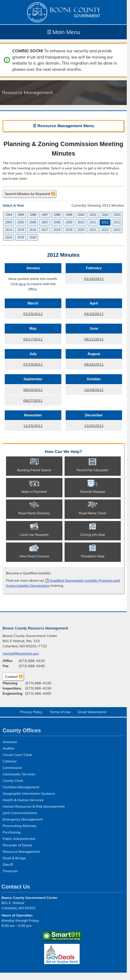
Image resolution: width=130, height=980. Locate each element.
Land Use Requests (34, 535)
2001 (93, 215)
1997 (45, 215)
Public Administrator (19, 839)
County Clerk (13, 781)
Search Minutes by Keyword (27, 194)
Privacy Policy (31, 712)
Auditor (9, 748)
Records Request (93, 492)
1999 (69, 215)
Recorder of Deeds (17, 845)
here (22, 284)
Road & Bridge (14, 858)
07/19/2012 (24, 366)
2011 (93, 222)
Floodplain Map (93, 556)
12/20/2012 (85, 427)
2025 (21, 237)
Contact (10, 677)
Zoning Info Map (93, 535)
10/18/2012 (85, 391)
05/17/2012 (24, 340)
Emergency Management (23, 819)
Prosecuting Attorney (20, 826)
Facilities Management (21, 787)
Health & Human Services (23, 800)
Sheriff (8, 864)
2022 (105, 230)
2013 (117, 222)
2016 (33, 230)
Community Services (19, 774)
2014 (9, 230)
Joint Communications (20, 813)
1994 (9, 215)
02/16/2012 (85, 280)
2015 (21, 230)
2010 (81, 222)
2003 (117, 215)
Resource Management (21, 852)
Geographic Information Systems (29, 793)
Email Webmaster (92, 712)
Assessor (10, 742)
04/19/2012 (85, 315)
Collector (10, 761)
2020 (81, 230)
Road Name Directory (34, 513)
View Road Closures (34, 556)
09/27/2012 (24, 402)
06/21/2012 (85, 340)
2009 (69, 222)
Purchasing (12, 832)
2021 (93, 230)
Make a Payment (34, 492)
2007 (45, 222)
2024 (9, 237)
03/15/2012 (24, 315)
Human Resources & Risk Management (34, 806)
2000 (81, 215)
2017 (45, 230)
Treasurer (10, 871)
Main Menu (63, 32)
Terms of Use (60, 712)
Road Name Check (93, 513)
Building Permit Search (34, 470)
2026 (33, 237)
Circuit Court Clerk (17, 755)
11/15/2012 (24, 427)
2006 (33, 222)
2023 (117, 230)
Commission (12, 768)
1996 (33, 215)
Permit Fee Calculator (93, 470)
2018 (57, 230)
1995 (21, 215)
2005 (21, 222)
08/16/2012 (85, 366)
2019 (69, 230)
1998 (57, 215)
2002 (105, 215)
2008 (57, 222)
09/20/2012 (24, 391)
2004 (9, 222)
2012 (105, 222)
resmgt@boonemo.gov (21, 653)
